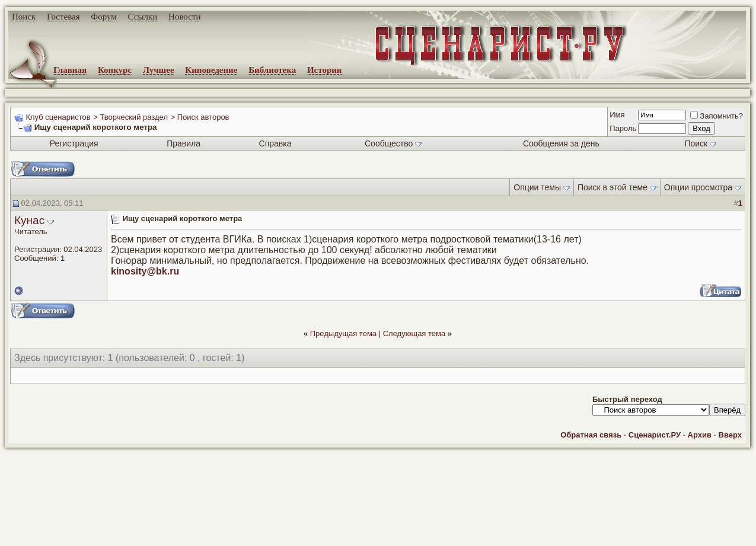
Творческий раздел (134, 117)
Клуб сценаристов (58, 117)
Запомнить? (717, 116)
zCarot (474, 537)
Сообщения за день (561, 143)
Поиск (24, 17)
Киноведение (211, 70)
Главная (70, 70)
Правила (184, 143)
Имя (617, 115)
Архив (700, 435)
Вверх (730, 435)
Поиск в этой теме (613, 187)
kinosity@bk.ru (145, 271)
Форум (103, 17)
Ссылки (143, 17)
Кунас (29, 220)
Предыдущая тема (343, 333)
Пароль (623, 128)
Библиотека (272, 70)
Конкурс (115, 70)
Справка (275, 143)
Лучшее (159, 70)
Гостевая (63, 17)
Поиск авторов (203, 117)
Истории (325, 70)
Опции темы (537, 187)
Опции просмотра (698, 187)
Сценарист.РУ (655, 435)
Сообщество (393, 143)
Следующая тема (414, 333)
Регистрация (74, 143)
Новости (184, 17)
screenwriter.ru (202, 527)
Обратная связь (591, 435)
